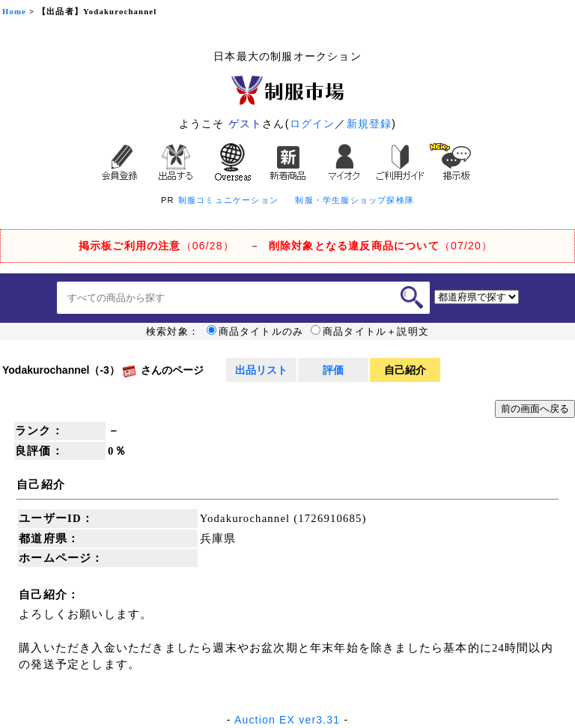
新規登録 (369, 124)
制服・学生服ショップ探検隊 (355, 200)
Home (14, 12)
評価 (333, 370)
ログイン (313, 124)
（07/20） (381, 246)
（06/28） (156, 246)
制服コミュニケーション (228, 200)
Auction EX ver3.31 (287, 720)
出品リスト (261, 370)
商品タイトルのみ (255, 332)
